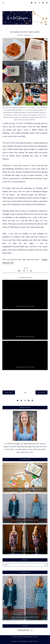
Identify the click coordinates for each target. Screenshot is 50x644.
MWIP (26, 268)
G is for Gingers (22, 641)
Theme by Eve (33, 641)
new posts (9, 392)
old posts (42, 392)
